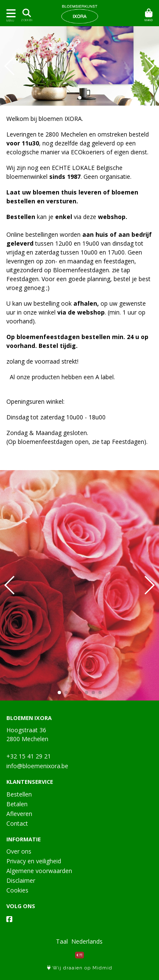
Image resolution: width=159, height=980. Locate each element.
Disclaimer (21, 880)
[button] (80, 98)
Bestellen (19, 794)
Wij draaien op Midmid (80, 968)
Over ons (19, 851)
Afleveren (19, 814)
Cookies (17, 890)
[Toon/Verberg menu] (10, 13)
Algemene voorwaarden (39, 871)
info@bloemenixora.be (37, 766)
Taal (62, 941)
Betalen (17, 804)
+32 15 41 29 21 (29, 756)
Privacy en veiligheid (34, 861)
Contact (17, 823)
